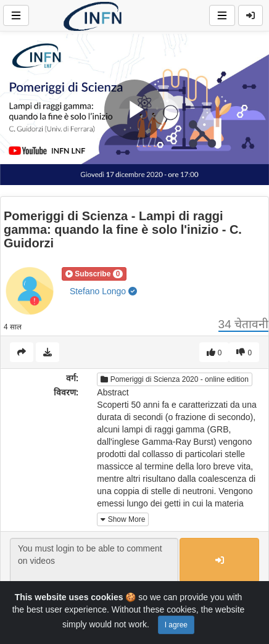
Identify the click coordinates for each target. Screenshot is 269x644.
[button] (94, 274)
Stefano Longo (103, 291)
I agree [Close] (176, 625)
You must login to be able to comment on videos (94, 561)
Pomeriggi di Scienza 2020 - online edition (174, 379)
